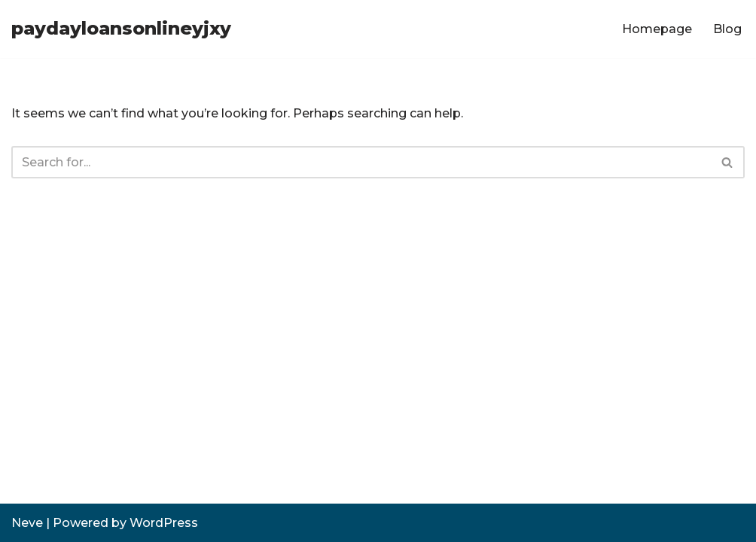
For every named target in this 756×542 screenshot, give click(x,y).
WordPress (164, 523)
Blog (727, 29)
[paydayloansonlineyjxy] (121, 29)
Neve (27, 523)
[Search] (361, 162)
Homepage (657, 29)
